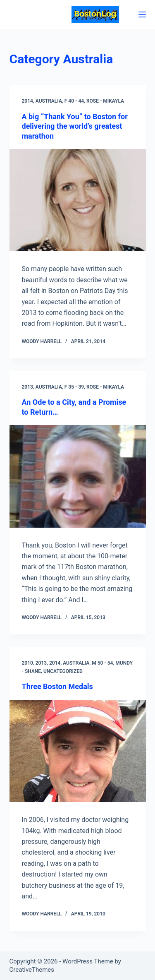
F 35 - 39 (74, 387)
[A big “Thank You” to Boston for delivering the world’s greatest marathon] (78, 200)
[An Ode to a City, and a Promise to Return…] (78, 476)
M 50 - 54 (102, 663)
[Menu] (142, 14)
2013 (27, 387)
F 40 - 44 (74, 101)
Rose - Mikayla (105, 101)
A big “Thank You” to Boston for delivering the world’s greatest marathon (75, 126)
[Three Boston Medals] (78, 751)
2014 (27, 101)
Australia (49, 101)
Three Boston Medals (57, 686)
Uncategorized (63, 671)
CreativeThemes (32, 970)
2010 (27, 663)
